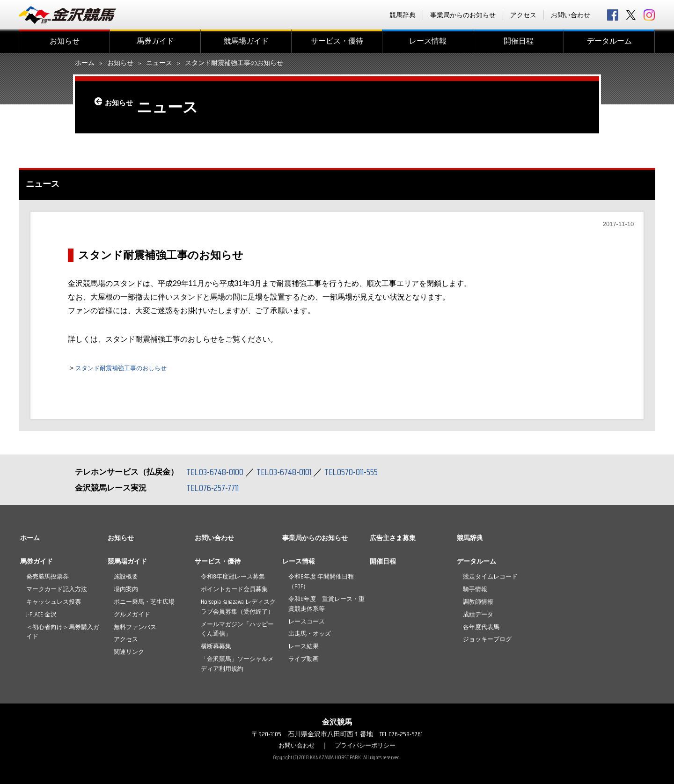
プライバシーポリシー (366, 745)
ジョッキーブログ (487, 639)
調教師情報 (478, 602)
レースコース (307, 621)
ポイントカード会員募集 (234, 589)
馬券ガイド (155, 41)
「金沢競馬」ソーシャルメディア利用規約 (237, 664)
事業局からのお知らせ (463, 15)
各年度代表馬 (481, 627)
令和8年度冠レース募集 (233, 576)
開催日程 (519, 41)
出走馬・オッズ (310, 634)
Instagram (649, 15)
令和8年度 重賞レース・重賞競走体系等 (326, 604)
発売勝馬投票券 (48, 576)
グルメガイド (132, 614)
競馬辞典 (403, 15)
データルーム (609, 41)
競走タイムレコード (490, 576)
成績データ (478, 614)
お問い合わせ (571, 15)
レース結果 (304, 646)
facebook (613, 15)
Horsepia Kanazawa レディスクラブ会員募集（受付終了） (238, 607)
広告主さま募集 (393, 538)
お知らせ (65, 41)
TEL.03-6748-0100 (216, 472)
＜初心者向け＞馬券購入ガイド (63, 632)
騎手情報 (475, 589)
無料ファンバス (135, 627)
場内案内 (126, 589)
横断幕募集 (216, 646)
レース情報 (428, 41)
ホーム (85, 63)
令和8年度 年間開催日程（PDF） (321, 581)
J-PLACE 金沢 (41, 614)
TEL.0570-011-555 (360, 472)
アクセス (523, 15)
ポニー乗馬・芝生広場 (144, 602)
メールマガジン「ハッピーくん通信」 (237, 629)
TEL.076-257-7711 (215, 488)
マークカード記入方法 (57, 589)
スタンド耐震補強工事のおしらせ (132, 368)
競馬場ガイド (246, 41)
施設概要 (126, 576)
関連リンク (129, 652)
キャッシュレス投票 (54, 602)
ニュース (159, 63)
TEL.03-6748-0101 (289, 472)
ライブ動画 (304, 659)
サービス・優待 (337, 41)
